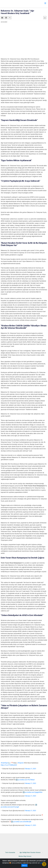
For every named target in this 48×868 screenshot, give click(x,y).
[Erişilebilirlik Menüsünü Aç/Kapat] (44, 864)
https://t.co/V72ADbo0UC (9, 765)
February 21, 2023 (30, 769)
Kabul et (24, 865)
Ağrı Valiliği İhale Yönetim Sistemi (30, 853)
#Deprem (21, 763)
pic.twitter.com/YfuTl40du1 (26, 780)
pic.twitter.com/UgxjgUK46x (34, 792)
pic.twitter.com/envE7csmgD (10, 807)
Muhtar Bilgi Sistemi (25, 856)
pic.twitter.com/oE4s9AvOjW (22, 822)
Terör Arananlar (10, 853)
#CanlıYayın (4, 763)
